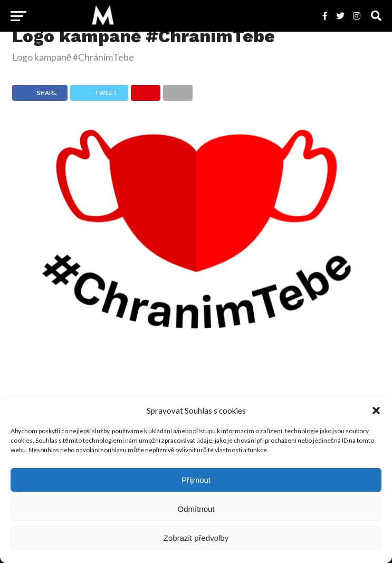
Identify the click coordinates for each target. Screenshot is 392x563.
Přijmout (196, 480)
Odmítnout (196, 509)
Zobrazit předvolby (196, 538)
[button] (376, 411)
